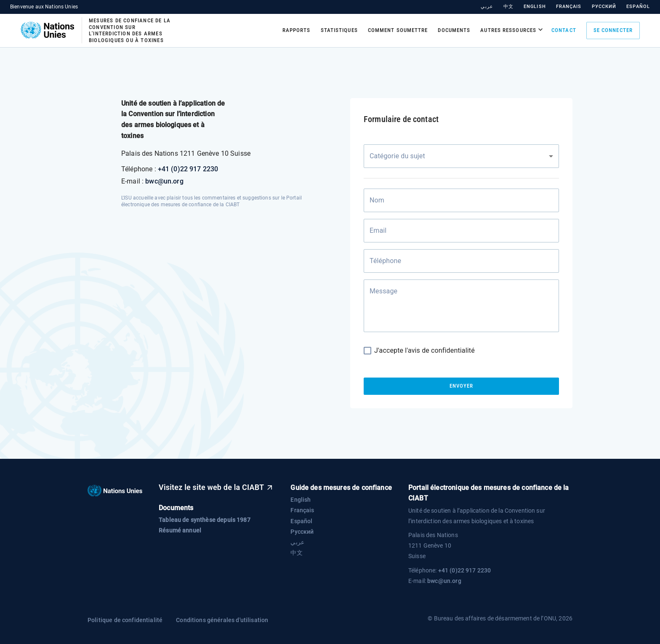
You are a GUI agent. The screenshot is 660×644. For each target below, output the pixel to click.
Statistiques (339, 30)
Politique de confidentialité (125, 620)
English (535, 7)
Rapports (297, 30)
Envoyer (461, 386)
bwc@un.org (164, 181)
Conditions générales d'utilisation (222, 620)
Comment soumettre (398, 30)
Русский (604, 7)
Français (569, 7)
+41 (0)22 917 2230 (188, 169)
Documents (454, 30)
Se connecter (613, 31)
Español (638, 7)
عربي (487, 7)
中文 (508, 7)
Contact (564, 30)
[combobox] (461, 156)
